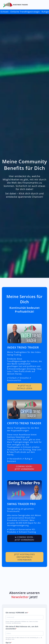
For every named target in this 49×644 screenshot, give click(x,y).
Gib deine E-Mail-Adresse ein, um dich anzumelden (22, 628)
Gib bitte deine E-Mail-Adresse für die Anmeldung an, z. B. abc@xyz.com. (24, 638)
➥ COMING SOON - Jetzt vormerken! (24, 543)
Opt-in (8, 643)
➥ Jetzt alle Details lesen (25, 392)
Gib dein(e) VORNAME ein (17, 613)
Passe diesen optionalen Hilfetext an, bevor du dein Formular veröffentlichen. (22, 622)
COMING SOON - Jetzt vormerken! (24, 472)
